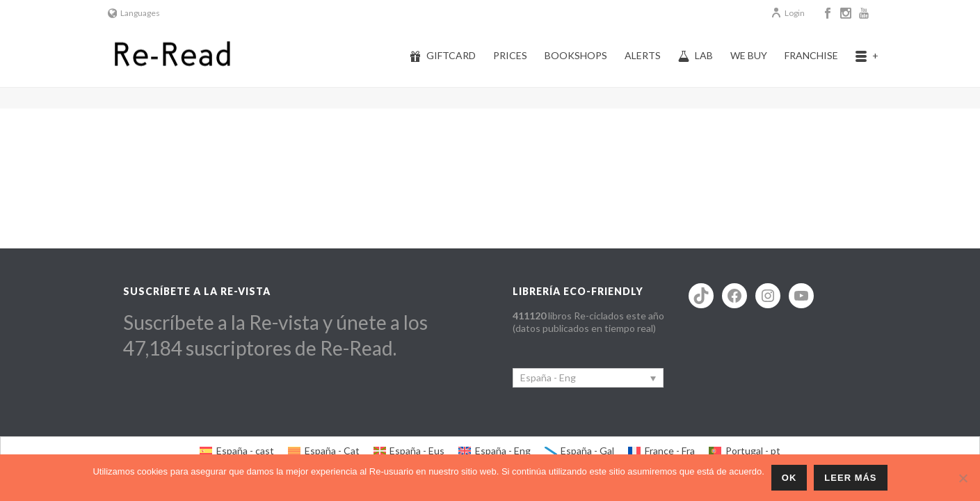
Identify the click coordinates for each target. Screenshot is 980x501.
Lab (696, 56)
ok (789, 478)
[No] (963, 478)
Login (788, 13)
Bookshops (576, 55)
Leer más (850, 478)
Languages (134, 13)
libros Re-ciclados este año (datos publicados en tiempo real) (588, 322)
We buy (749, 55)
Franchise (811, 55)
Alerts (643, 55)
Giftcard (443, 56)
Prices (510, 55)
